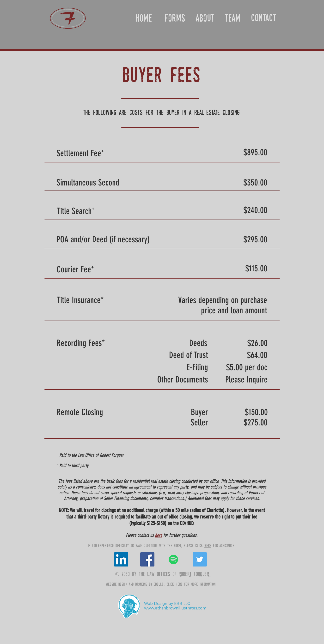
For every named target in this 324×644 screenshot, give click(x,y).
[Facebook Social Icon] (147, 559)
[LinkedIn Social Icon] (121, 559)
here (159, 535)
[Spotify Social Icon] (174, 559)
